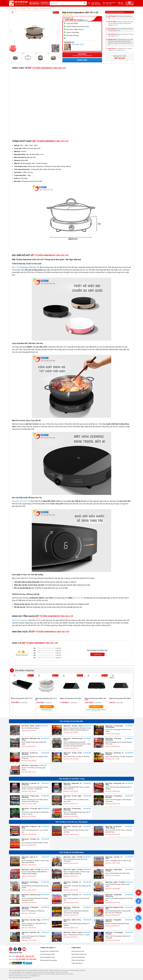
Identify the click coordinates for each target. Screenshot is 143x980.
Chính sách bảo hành (78, 960)
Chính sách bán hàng (78, 957)
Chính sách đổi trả (77, 963)
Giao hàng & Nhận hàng (47, 957)
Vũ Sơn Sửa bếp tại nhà (47, 954)
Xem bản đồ (44, 726)
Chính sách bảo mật (78, 951)
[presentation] (10, 32)
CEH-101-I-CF (78, 598)
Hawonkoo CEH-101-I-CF (21, 501)
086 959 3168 (112, 40)
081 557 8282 (112, 22)
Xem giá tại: (45, 3)
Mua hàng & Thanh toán (79, 954)
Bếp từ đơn (26, 267)
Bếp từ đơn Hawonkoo (20, 620)
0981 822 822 (112, 34)
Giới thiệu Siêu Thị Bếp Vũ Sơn (49, 951)
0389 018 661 (112, 49)
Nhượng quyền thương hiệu (49, 960)
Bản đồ (116, 25)
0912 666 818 (112, 29)
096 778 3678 (112, 16)
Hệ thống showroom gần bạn (115, 12)
